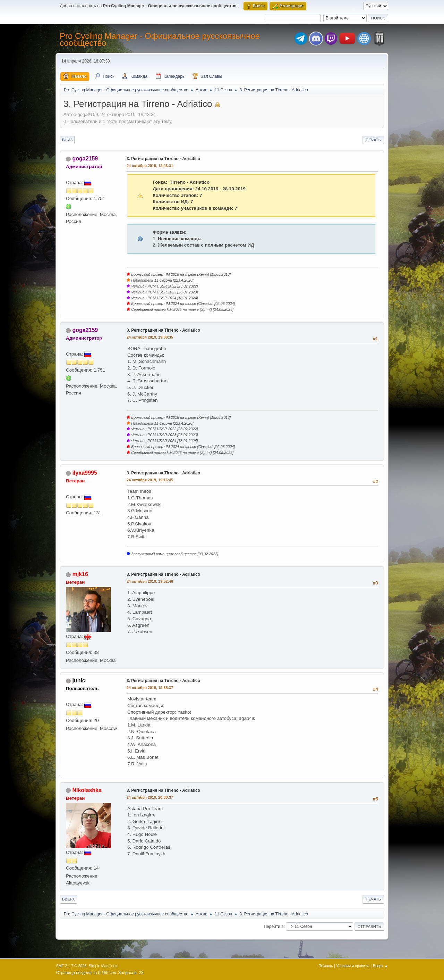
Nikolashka (87, 790)
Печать (373, 140)
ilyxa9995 (84, 473)
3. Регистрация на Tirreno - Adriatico (163, 159)
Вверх (69, 899)
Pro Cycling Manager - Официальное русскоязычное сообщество (160, 39)
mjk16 (80, 574)
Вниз (67, 140)
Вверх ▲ (381, 966)
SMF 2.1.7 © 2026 (71, 966)
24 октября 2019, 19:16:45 (150, 480)
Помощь (326, 966)
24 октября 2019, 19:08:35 (150, 337)
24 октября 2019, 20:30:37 (150, 797)
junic (79, 680)
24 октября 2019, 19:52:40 (150, 581)
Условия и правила (353, 966)
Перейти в (274, 927)
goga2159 (85, 159)
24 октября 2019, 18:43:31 (150, 166)
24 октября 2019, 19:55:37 (150, 688)
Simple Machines (103, 966)
